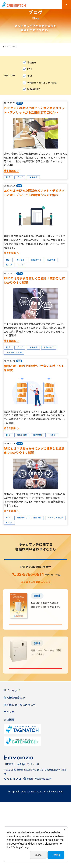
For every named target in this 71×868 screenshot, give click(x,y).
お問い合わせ (35, 613)
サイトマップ (12, 756)
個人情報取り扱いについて (20, 771)
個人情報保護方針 (14, 764)
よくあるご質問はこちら (34, 639)
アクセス (9, 778)
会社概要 (9, 786)
